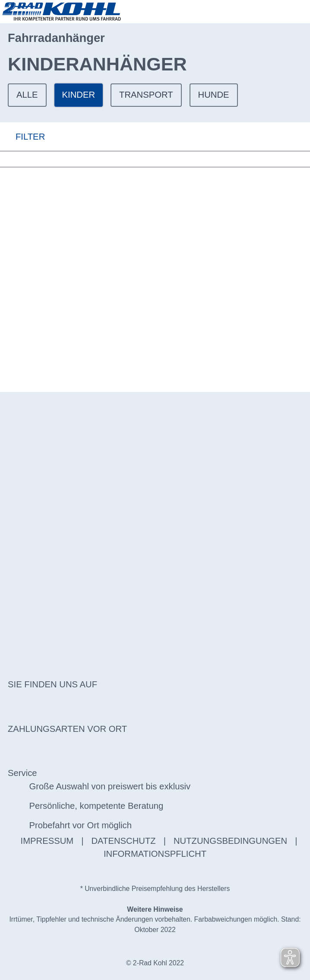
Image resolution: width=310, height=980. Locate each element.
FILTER (22, 136)
